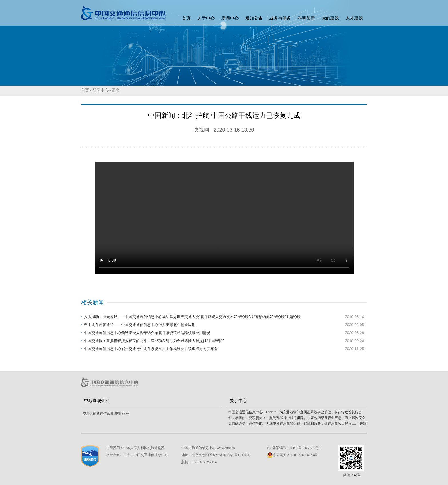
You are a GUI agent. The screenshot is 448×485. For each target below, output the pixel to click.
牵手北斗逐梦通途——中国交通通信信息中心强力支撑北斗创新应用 (140, 325)
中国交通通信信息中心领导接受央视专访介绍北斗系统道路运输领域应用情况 (147, 333)
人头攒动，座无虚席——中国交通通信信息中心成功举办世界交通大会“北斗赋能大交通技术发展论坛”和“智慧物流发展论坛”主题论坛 (192, 317)
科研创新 (306, 18)
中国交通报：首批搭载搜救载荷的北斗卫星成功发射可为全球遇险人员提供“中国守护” (154, 341)
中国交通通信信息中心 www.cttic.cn (208, 448)
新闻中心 (230, 18)
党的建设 (330, 18)
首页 (186, 18)
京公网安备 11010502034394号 (293, 455)
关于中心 (206, 18)
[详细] (363, 424)
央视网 (201, 130)
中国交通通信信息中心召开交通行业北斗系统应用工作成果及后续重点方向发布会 (151, 349)
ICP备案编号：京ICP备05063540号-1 (294, 448)
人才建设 (354, 18)
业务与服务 (280, 18)
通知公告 (254, 18)
